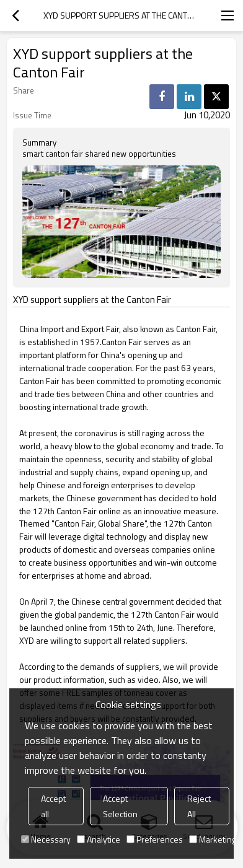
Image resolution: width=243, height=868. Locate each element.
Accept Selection (120, 806)
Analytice (99, 839)
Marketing (213, 839)
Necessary (46, 839)
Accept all (53, 806)
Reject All (199, 806)
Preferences (155, 839)
